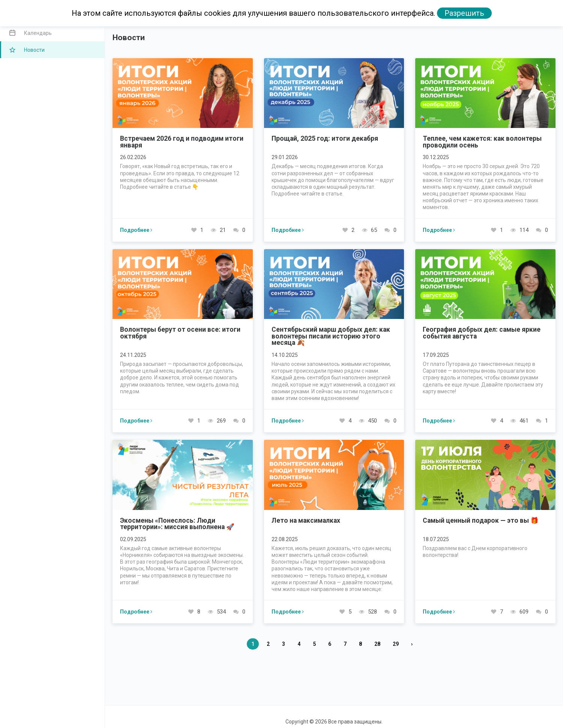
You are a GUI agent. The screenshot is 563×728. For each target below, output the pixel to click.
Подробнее (136, 230)
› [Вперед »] (412, 644)
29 (396, 644)
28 (377, 644)
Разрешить (464, 13)
